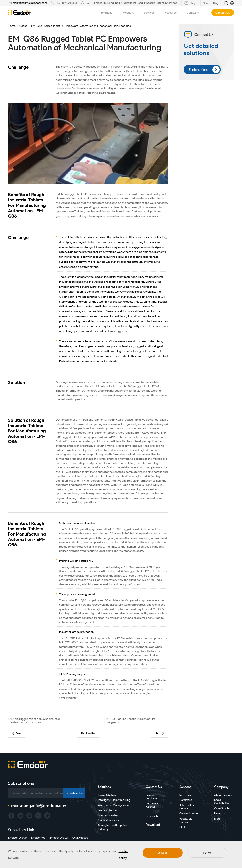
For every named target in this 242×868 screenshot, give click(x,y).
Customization (189, 813)
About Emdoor (223, 795)
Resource (173, 12)
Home (12, 26)
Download (153, 825)
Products (131, 12)
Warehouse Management (114, 805)
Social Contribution (222, 802)
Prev (17, 733)
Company (195, 12)
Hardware (186, 800)
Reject (207, 853)
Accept (163, 853)
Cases (23, 26)
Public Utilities (107, 795)
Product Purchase (152, 797)
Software (185, 795)
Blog (217, 819)
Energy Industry (108, 815)
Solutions (109, 12)
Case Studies (222, 808)
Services (152, 12)
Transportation (107, 810)
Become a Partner (152, 805)
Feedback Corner (185, 820)
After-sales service (187, 807)
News (218, 813)
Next (159, 733)
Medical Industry (108, 820)
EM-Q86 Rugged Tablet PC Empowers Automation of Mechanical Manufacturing (81, 26)
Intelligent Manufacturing (114, 800)
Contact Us (154, 787)
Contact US (223, 13)
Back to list (88, 733)
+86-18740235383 (66, 3)
